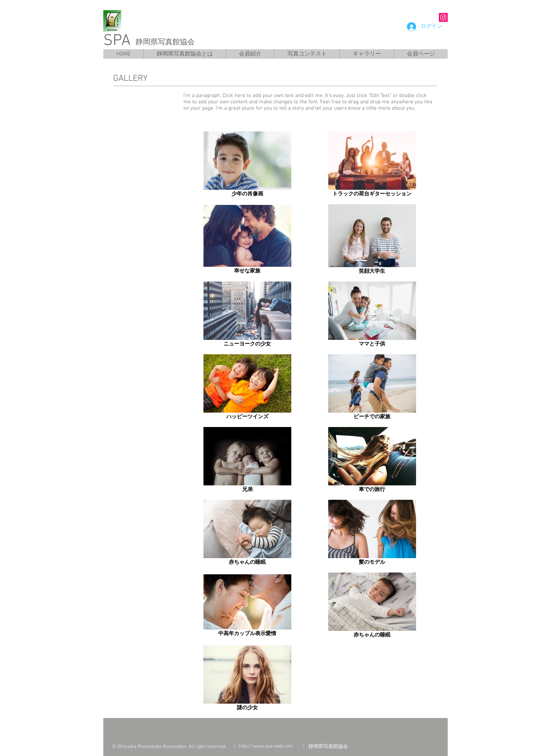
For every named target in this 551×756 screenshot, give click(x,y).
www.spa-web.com (273, 746)
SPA (117, 41)
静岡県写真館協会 (165, 42)
